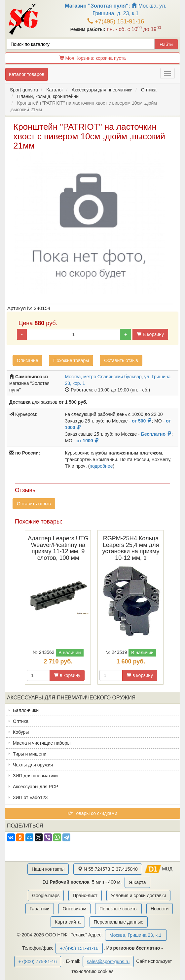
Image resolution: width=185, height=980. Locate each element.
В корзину (150, 334)
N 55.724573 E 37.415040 (108, 869)
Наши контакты (48, 869)
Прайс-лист (85, 896)
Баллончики (26, 710)
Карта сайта (68, 922)
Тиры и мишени (30, 754)
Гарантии (40, 909)
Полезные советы (118, 909)
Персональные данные (119, 922)
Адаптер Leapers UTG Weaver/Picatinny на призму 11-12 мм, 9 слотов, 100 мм (58, 548)
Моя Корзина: (93, 58)
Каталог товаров (27, 74)
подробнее (101, 466)
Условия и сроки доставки (138, 896)
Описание (27, 360)
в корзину (67, 675)
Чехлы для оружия (33, 765)
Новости (160, 909)
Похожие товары (71, 360)
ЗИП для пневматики (35, 776)
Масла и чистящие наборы (42, 743)
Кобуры (21, 732)
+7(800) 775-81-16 (38, 962)
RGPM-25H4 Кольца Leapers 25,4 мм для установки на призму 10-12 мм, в (131, 548)
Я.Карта (137, 882)
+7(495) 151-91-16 (116, 21)
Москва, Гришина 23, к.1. (136, 935)
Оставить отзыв (121, 360)
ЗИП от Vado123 (30, 797)
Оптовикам (75, 909)
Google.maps (46, 896)
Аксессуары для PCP (36, 787)
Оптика (21, 721)
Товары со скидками (92, 813)
